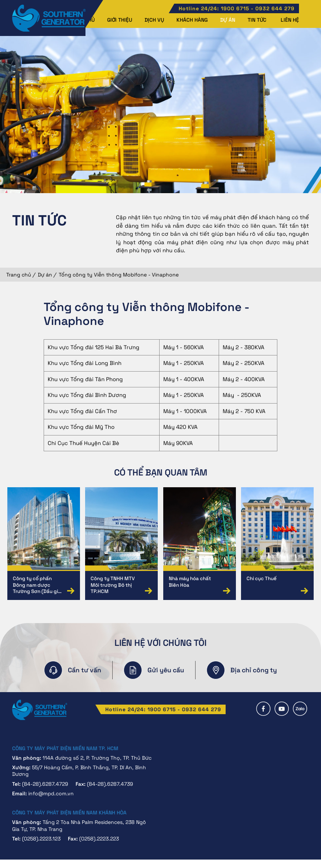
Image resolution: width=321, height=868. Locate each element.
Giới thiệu (120, 20)
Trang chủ (19, 275)
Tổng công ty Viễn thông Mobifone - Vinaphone (119, 275)
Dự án (228, 20)
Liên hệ (290, 20)
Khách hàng (192, 20)
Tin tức (257, 20)
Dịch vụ (154, 20)
